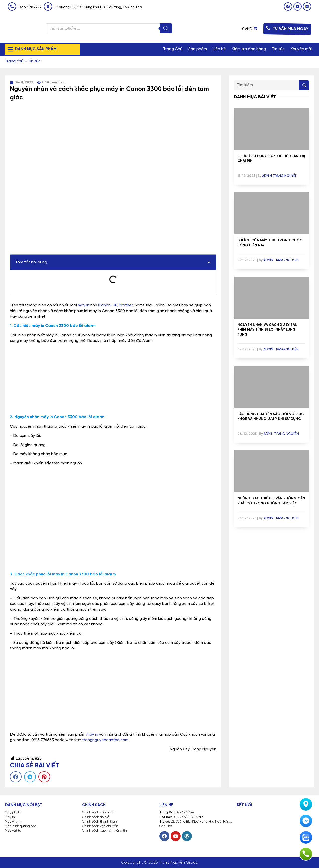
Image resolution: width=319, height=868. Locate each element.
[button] (209, 262)
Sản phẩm (198, 49)
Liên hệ (219, 49)
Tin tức (278, 49)
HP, (115, 305)
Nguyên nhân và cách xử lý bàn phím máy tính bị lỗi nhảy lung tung (267, 330)
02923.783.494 (30, 7)
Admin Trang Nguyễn (280, 176)
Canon (104, 305)
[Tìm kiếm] (166, 28)
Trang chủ (14, 61)
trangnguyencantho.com (105, 740)
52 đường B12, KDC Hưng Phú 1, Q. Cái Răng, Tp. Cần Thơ (98, 7)
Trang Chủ (173, 49)
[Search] (304, 85)
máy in (84, 305)
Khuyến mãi (301, 49)
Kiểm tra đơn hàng (249, 49)
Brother (126, 305)
